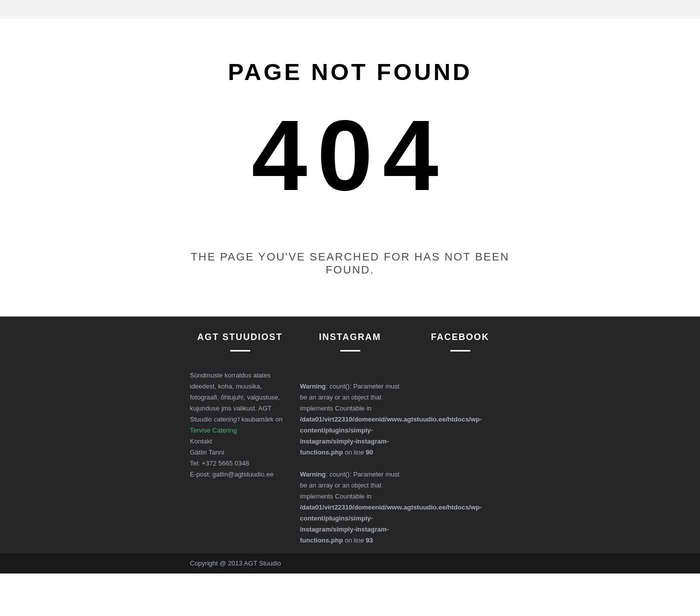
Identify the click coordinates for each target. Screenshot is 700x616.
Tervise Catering (214, 430)
